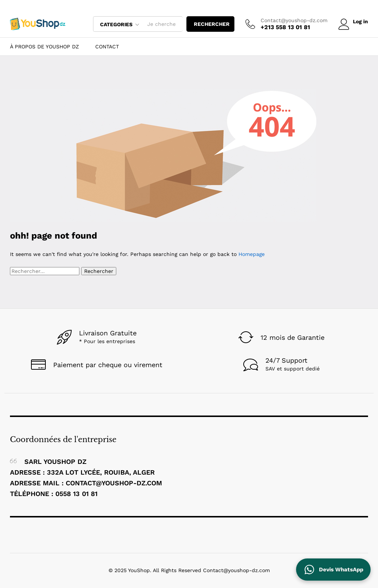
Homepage (252, 254)
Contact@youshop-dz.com (293, 20)
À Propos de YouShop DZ (44, 47)
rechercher (211, 24)
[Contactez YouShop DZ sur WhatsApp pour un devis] (333, 570)
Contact (107, 47)
